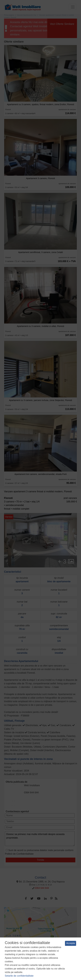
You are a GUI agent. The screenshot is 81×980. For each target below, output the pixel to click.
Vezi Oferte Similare (62, 24)
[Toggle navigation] (73, 7)
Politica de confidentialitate (36, 956)
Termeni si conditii (14, 956)
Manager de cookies (39, 959)
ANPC (53, 959)
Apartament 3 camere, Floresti (40, 178)
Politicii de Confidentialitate (19, 854)
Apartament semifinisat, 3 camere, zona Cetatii (40, 252)
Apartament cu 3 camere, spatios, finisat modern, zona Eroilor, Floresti (41, 104)
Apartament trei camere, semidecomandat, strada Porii (41, 474)
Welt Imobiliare (32, 785)
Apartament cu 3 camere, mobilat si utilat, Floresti (40, 326)
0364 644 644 (31, 793)
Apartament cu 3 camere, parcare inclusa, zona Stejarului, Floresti (40, 400)
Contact (40, 877)
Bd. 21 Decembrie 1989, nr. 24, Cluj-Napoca (40, 882)
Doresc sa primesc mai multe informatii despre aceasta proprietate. (40, 839)
